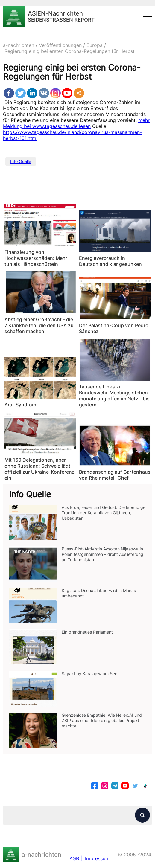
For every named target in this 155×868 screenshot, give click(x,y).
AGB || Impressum (89, 858)
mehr (144, 120)
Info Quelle (21, 161)
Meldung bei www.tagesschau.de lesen (47, 126)
